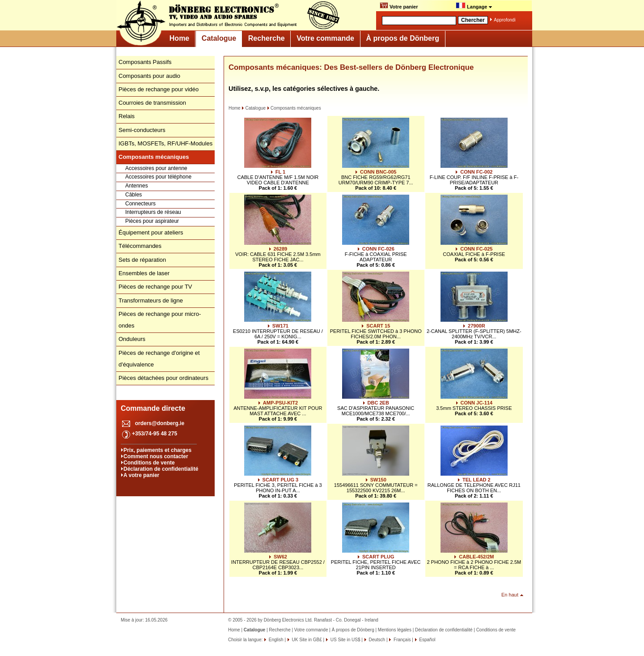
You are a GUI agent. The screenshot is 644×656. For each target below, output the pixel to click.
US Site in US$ (345, 640)
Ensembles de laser (144, 273)
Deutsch (376, 640)
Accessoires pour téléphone (158, 177)
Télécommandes (140, 246)
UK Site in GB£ (307, 640)
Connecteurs (140, 204)
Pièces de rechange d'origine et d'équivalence (159, 359)
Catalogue (219, 38)
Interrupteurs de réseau (153, 212)
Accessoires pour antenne (156, 168)
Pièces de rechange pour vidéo (159, 89)
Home (179, 38)
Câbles (133, 195)
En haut (510, 595)
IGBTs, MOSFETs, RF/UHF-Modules (165, 143)
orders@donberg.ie (160, 423)
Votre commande (325, 38)
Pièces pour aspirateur (152, 221)
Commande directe (153, 408)
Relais (127, 116)
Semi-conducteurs (142, 130)
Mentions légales (395, 630)
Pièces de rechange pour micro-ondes (160, 320)
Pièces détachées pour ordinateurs (163, 378)
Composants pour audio (149, 76)
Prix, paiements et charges (157, 450)
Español (427, 640)
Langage (474, 6)
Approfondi (504, 20)
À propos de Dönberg (402, 38)
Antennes (137, 186)
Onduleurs (132, 339)
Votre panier (399, 6)
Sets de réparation (142, 260)
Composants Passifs (145, 62)
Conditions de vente (149, 463)
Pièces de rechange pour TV (155, 287)
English (275, 640)
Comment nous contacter (156, 456)
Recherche (267, 38)
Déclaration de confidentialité (161, 469)
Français (401, 640)
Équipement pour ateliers (151, 232)
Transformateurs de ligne (151, 300)
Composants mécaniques (294, 108)
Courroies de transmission (152, 103)
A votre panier (141, 475)
